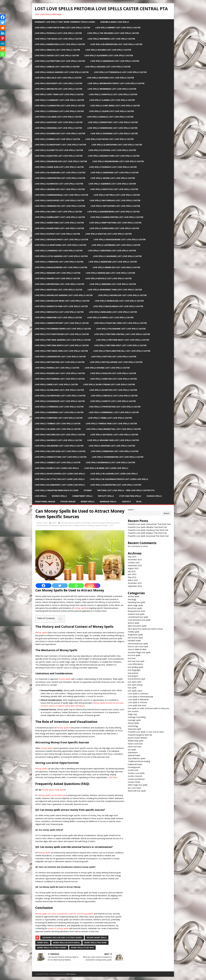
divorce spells (134, 623)
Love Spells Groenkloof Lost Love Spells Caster (60, 189)
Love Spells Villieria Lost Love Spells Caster (58, 429)
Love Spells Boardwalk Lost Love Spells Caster (110, 462)
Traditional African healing (83, 525)
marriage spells (134, 720)
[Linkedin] (3, 33)
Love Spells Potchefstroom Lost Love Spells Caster (62, 334)
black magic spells (135, 605)
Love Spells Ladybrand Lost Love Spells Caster (116, 245)
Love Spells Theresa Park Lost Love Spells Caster (111, 424)
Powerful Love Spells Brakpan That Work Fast (147, 533)
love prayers (133, 676)
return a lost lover (135, 744)
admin (54, 523)
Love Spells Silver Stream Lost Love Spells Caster (109, 384)
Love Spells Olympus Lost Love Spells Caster (110, 317)
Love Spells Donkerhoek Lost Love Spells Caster (112, 128)
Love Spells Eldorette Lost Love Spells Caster (59, 150)
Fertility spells (134, 632)
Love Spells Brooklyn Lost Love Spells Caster (59, 89)
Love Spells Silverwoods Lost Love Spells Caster (60, 396)
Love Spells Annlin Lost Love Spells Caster (57, 67)
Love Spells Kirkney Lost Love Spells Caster (118, 28)
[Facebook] (43, 586)
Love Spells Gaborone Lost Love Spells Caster (115, 173)
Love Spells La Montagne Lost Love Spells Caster (60, 245)
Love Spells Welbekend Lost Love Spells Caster (59, 446)
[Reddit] (3, 28)
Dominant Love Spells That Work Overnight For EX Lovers (65, 22)
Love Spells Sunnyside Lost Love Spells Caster (59, 418)
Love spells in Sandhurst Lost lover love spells (60, 485)
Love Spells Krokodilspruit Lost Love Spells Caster (61, 239)
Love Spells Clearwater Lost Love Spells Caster (60, 106)
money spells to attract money (52, 948)
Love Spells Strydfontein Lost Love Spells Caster (115, 407)
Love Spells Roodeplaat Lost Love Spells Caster (60, 373)
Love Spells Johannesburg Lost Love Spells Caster (113, 212)
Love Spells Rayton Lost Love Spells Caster (114, 357)
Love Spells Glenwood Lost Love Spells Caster (59, 184)
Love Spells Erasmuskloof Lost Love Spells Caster (61, 161)
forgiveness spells (135, 635)
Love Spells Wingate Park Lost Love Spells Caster (61, 457)
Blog (139, 502)
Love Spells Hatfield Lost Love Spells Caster (117, 195)
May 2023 (132, 577)
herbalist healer (134, 641)
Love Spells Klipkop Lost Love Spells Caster (57, 234)
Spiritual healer (66, 525)
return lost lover (135, 747)
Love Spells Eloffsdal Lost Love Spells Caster (112, 150)
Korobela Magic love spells (139, 652)
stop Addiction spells (137, 758)
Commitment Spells (82, 496)
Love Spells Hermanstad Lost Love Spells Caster (60, 206)
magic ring (132, 714)
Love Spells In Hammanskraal (140, 697)
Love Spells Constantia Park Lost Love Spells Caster (62, 28)
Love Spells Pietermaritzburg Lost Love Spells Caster (63, 329)
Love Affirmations (135, 664)
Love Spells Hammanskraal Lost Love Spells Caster (61, 195)
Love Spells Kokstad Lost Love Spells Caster (109, 234)
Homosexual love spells (138, 644)
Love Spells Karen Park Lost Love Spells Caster (59, 223)
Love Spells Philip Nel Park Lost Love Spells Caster (120, 323)
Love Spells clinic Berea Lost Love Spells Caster (115, 106)
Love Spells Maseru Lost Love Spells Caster (57, 278)
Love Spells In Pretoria (137, 702)
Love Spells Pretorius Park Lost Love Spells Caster (61, 351)
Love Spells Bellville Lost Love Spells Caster (58, 78)
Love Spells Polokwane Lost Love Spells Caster (121, 329)
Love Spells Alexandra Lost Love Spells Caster (109, 55)
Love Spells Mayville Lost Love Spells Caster (108, 278)
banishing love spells (137, 602)
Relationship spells (136, 741)
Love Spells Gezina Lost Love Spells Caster (113, 178)
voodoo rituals (134, 782)
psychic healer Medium (138, 738)
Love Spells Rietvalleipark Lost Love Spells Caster (116, 362)
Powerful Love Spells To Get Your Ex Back (146, 732)
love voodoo (133, 711)
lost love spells (134, 655)
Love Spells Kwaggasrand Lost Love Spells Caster (120, 239)
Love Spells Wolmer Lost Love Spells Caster (108, 50)
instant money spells (97, 938)
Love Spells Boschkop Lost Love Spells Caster (59, 83)
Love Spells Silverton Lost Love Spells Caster (113, 390)
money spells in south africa (66, 943)
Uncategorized (134, 767)
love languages (134, 670)
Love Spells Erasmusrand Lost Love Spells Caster (118, 161)
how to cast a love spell (138, 646)
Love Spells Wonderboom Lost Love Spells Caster (118, 457)
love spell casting (135, 685)
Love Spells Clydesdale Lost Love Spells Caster (59, 111)
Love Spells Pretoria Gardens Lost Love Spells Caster (63, 340)
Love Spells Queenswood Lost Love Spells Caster (60, 357)
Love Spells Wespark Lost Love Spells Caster (112, 446)
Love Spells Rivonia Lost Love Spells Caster (107, 368)
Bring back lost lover (137, 611)
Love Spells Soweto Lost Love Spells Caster (113, 401)
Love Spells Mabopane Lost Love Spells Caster (113, 262)
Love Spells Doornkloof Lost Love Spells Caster (60, 133)
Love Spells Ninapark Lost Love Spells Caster (58, 317)
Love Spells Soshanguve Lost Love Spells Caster (60, 401)
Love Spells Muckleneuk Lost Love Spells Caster (118, 306)
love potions (133, 673)
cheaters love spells (136, 614)
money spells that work (95, 943)
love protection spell (136, 679)
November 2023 (135, 560)
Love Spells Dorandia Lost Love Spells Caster (114, 133)
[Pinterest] (3, 38)
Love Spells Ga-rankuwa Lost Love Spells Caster (60, 173)
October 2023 (134, 563)
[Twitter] (60, 586)
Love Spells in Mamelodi (138, 699)
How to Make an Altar (137, 649)
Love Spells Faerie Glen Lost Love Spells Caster (59, 167)
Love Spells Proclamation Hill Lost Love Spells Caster (122, 351)
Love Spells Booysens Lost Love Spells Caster (110, 78)
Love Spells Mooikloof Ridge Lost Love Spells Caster (62, 301)
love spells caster (135, 691)
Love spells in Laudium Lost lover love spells (114, 474)
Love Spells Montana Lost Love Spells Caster (59, 290)
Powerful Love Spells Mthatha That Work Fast (147, 527)
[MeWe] (3, 44)
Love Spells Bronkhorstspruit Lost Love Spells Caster (116, 83)
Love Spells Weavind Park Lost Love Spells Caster (113, 440)
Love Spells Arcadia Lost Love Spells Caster (108, 67)
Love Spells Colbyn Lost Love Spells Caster (111, 111)
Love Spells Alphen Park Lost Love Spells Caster (60, 61)
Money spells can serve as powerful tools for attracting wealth (64, 914)
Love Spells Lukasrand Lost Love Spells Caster (117, 256)
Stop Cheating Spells (130, 496)
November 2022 (135, 583)
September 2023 (135, 565)
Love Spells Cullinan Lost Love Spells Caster (58, 117)
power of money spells (58, 928)
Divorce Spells (59, 496)
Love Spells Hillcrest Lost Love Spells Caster (58, 212)
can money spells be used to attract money (62, 938)
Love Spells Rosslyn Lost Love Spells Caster (113, 373)
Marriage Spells (108, 502)
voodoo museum (135, 776)
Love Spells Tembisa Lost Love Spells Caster (58, 424)
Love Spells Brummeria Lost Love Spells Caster (112, 89)
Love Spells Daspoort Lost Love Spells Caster (59, 122)
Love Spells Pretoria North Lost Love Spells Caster (62, 345)
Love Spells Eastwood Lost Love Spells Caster (110, 139)
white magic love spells (138, 785)
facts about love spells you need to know (145, 629)
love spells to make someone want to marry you (149, 708)
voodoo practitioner (136, 779)
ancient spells (134, 596)
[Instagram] (92, 586)
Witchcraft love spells (137, 791)
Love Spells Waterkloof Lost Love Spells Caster (60, 435)
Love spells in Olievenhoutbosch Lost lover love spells (119, 479)
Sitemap (88, 490)
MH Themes (71, 974)
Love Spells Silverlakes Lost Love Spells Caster (59, 390)
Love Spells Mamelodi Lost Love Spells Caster (116, 267)
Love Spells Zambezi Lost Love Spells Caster (58, 462)
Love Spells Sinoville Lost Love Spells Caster (114, 396)
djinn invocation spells (137, 626)
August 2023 (133, 568)
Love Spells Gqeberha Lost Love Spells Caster (112, 184)
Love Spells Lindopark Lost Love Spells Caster (112, 251)
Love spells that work (137, 705)
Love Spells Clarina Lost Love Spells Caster (112, 100)
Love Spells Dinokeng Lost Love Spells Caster (58, 128)
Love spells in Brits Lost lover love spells (57, 468)
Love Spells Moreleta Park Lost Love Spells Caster (61, 306)
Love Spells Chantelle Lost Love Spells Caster (113, 94)
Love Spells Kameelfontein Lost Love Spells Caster (117, 217)
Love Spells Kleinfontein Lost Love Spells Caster (116, 485)
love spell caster (135, 682)
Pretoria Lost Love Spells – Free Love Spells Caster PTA (126, 490)
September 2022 (135, 586)
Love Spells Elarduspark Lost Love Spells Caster (117, 145)
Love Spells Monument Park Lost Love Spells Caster (115, 290)
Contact (126, 502)
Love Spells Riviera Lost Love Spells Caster (57, 368)
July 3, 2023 (43, 523)
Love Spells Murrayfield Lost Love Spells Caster (60, 44)
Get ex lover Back (135, 638)
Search (131, 510)
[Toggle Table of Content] (59, 619)
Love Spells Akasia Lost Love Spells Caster (57, 55)
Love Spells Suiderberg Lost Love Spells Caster (59, 412)
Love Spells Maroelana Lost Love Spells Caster (110, 273)
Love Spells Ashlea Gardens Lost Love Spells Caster (62, 72)
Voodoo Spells (154, 496)
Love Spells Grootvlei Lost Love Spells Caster (114, 189)
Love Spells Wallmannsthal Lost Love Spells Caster (113, 429)
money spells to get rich (82, 948)
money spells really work (53, 790)
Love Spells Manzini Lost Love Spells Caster (58, 273)
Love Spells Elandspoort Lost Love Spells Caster (60, 145)
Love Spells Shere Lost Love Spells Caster (56, 384)
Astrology (64, 523)
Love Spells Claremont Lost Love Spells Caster (59, 100)
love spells (132, 688)
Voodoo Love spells (136, 773)
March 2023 (133, 580)
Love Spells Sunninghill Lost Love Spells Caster (114, 412)
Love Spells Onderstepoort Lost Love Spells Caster (62, 323)
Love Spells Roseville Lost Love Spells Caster (58, 33)
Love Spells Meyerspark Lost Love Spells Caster (60, 284)
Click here (113, 777)
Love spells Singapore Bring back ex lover (57, 490)
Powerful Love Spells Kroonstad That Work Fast (148, 536)
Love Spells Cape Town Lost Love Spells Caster (59, 94)
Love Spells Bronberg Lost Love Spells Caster (111, 39)
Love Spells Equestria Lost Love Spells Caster (59, 156)
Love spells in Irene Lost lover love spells (106, 468)
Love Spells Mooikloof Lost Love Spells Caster (122, 295)
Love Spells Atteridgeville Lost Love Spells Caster (120, 72)
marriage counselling (137, 717)
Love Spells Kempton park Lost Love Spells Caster (115, 223)
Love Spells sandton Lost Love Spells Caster (113, 379)
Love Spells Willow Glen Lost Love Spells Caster (60, 451)
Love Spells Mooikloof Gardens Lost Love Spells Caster (64, 295)
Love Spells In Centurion (138, 694)
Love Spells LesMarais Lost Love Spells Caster (59, 251)
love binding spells (136, 667)
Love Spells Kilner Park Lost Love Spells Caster (59, 228)
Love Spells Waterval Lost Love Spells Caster (114, 435)
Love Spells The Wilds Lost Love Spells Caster (59, 39)
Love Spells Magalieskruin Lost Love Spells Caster (61, 267)
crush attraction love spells (139, 620)
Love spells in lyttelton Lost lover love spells (60, 479)
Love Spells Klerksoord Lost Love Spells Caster (114, 228)
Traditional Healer (45, 502)
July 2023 (132, 571)
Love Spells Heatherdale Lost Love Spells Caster (115, 200)
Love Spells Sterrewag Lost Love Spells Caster (59, 407)
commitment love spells (138, 617)
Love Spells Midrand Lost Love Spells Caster (113, 284)
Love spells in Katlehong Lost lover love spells (60, 474)
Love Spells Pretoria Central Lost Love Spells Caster (122, 334)
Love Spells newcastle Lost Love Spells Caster (59, 312)
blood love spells (135, 608)
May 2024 (132, 557)
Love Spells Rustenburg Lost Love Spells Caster (60, 379)
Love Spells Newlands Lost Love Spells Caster (113, 312)
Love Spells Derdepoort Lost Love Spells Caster (113, 122)
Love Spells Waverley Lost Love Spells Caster (58, 440)
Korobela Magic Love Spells (115, 22)
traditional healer (101, 525)
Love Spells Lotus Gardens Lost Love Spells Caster (61, 256)
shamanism (54, 525)
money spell (43, 943)
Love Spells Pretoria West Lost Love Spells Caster (120, 345)
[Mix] (3, 49)
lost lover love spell (136, 661)
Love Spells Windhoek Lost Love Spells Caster (115, 451)
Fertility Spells (106, 496)
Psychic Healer (68, 502)
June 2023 (132, 574)
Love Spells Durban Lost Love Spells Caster (57, 139)
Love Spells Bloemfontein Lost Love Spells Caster (116, 44)
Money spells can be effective (52, 795)
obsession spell (134, 729)
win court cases (134, 788)
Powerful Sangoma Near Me (102, 523)
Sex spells (132, 750)
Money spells (41, 633)
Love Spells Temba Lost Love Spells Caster (110, 418)
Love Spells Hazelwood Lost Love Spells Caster (60, 200)
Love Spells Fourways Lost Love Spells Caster (113, 167)
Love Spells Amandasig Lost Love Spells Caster (115, 61)
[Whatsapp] (76, 586)
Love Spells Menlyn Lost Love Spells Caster (57, 50)
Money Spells (88, 502)
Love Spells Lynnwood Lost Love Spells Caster (59, 262)
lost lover (132, 658)
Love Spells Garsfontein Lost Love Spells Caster (60, 178)
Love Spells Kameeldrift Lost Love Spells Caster (60, 217)
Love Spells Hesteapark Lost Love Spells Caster (115, 206)
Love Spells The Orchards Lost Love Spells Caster (113, 33)
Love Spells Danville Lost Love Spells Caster (110, 117)
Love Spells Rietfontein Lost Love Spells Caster (60, 362)
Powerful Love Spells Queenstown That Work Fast (149, 524)
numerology (85, 523)
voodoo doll (133, 770)
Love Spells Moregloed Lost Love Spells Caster (119, 301)
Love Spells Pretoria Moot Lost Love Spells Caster (123, 340)
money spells (80, 608)
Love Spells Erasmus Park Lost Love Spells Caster (114, 156)
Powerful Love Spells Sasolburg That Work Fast (148, 530)
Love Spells (41, 496)
